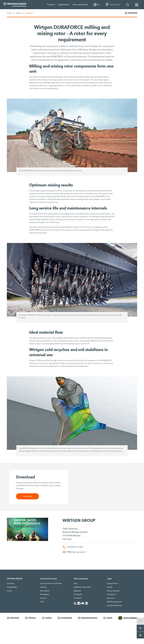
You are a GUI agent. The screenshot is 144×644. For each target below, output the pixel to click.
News (18, 13)
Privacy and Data (113, 591)
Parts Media (45, 595)
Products (51, 5)
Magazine (77, 591)
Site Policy (111, 598)
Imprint (110, 587)
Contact (43, 598)
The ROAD (78, 595)
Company (10, 584)
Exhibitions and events (82, 587)
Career (9, 591)
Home (9, 13)
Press (76, 584)
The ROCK (78, 598)
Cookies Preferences (115, 606)
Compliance (112, 595)
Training (43, 587)
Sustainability (12, 587)
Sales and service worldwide (51, 584)
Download (27, 496)
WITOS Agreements (114, 602)
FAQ (42, 602)
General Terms (112, 584)
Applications (64, 5)
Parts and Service (80, 5)
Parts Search (45, 591)
